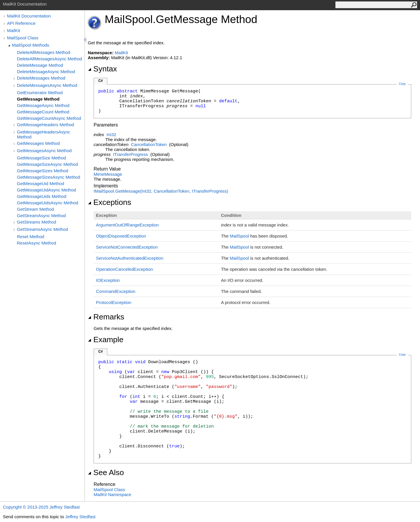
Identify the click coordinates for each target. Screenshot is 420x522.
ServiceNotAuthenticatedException (130, 258)
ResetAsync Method (36, 243)
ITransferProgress (131, 154)
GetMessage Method (38, 99)
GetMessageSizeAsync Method (47, 164)
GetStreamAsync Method (41, 216)
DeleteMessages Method (41, 78)
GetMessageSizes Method (43, 171)
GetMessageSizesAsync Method (49, 177)
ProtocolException (114, 302)
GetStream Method (35, 209)
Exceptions (110, 202)
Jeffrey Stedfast (80, 517)
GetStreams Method (36, 222)
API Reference (21, 23)
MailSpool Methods (31, 45)
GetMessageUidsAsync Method (48, 203)
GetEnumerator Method (40, 93)
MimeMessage (108, 174)
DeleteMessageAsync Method (46, 72)
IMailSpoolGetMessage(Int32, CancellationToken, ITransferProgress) (161, 191)
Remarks (106, 317)
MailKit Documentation (29, 16)
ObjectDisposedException (121, 236)
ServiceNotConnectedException (127, 247)
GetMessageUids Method (42, 196)
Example (106, 340)
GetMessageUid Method (41, 183)
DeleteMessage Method (40, 65)
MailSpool (239, 236)
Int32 (111, 135)
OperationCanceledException (124, 269)
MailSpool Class (23, 38)
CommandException (116, 291)
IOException (108, 280)
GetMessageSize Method (41, 158)
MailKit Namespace (112, 494)
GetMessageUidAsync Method (47, 190)
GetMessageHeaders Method (45, 125)
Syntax (102, 69)
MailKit (14, 30)
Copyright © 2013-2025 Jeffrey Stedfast (41, 507)
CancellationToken (149, 144)
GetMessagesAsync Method (44, 151)
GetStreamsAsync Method (42, 229)
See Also (106, 472)
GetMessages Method (38, 143)
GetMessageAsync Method (43, 105)
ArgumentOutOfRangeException (127, 225)
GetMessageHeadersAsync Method (44, 134)
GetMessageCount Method (43, 112)
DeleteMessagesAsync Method (47, 85)
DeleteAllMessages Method (44, 52)
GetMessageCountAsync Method (49, 118)
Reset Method (30, 237)
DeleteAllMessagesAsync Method (49, 59)
